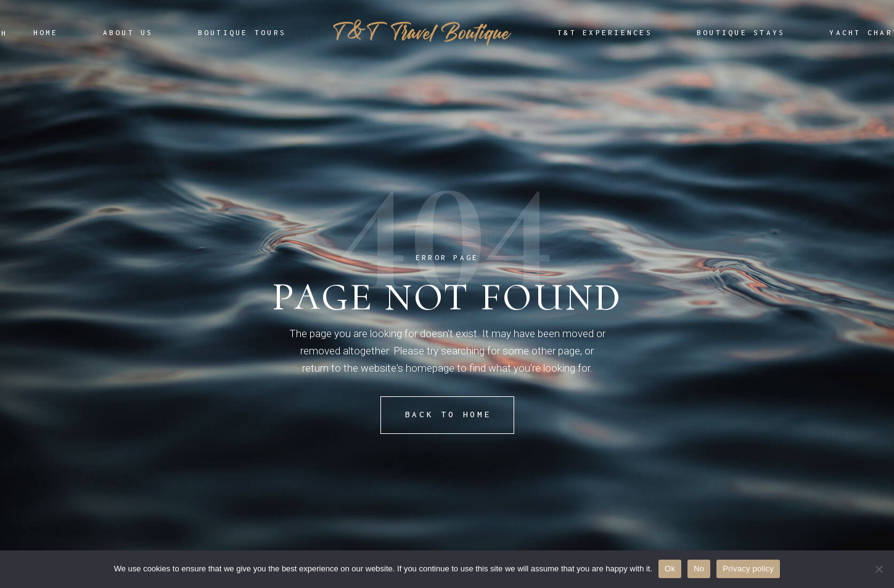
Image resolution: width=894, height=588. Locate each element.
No (699, 569)
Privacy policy (748, 569)
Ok (670, 569)
